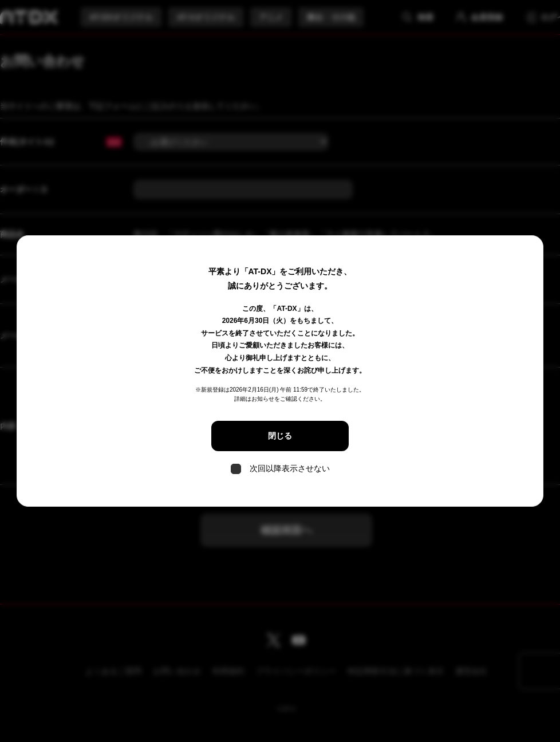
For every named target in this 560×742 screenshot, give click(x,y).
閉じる (280, 436)
